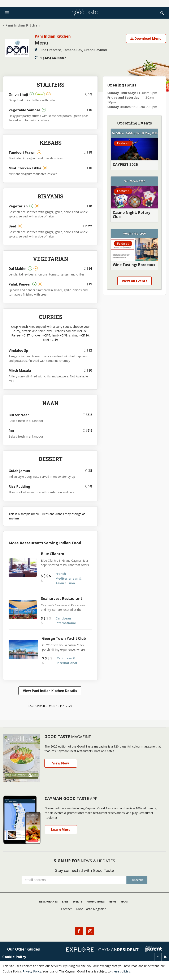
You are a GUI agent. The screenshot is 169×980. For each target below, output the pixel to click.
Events (77, 900)
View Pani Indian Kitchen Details (49, 691)
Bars (65, 900)
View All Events (135, 281)
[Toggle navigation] (7, 13)
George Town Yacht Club (64, 638)
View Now (61, 761)
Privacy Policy (32, 971)
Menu (41, 43)
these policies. (121, 971)
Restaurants (48, 900)
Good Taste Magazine (91, 907)
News (113, 900)
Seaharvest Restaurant (62, 599)
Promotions (96, 900)
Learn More (61, 828)
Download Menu (146, 38)
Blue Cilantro (53, 554)
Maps (124, 900)
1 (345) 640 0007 (50, 58)
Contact (66, 907)
